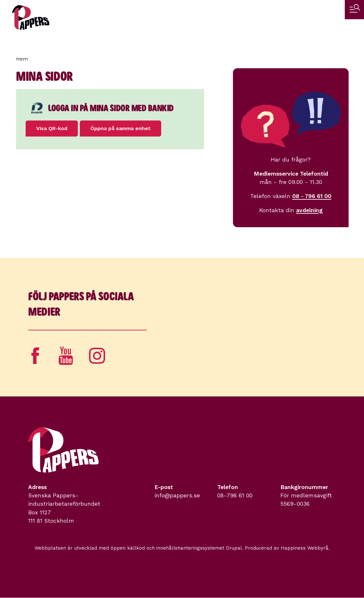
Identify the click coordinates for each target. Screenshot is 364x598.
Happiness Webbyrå (305, 548)
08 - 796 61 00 (312, 196)
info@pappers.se (177, 495)
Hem (22, 59)
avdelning (309, 210)
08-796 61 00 (235, 495)
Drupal (234, 548)
